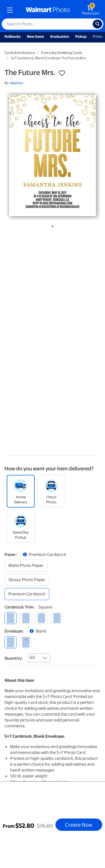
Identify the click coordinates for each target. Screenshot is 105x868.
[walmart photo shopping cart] (91, 10)
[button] (62, 73)
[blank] (11, 642)
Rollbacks (13, 36)
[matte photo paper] (26, 566)
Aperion (17, 83)
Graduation (60, 36)
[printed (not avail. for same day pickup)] (26, 642)
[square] (11, 618)
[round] (26, 618)
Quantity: (14, 658)
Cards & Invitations (20, 53)
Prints (97, 36)
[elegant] (41, 618)
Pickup (81, 36)
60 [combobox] (32, 657)
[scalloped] (57, 618)
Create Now (79, 825)
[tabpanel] (53, 155)
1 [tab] (52, 225)
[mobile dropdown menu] (10, 10)
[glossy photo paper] (27, 580)
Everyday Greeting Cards (62, 53)
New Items (35, 36)
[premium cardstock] (27, 594)
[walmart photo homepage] (48, 10)
